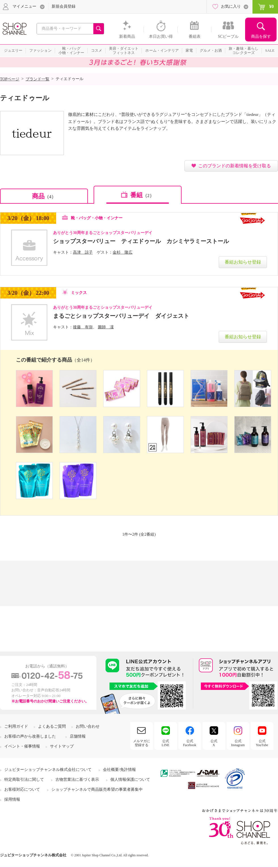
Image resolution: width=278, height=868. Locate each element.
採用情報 (12, 799)
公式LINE (166, 743)
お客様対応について (22, 789)
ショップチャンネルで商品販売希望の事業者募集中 (97, 789)
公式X (214, 743)
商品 (44, 196)
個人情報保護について (130, 780)
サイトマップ (62, 746)
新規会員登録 (64, 6)
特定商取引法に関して (24, 780)
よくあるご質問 (52, 726)
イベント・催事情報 (22, 746)
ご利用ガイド (16, 726)
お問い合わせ (88, 726)
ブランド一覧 (37, 79)
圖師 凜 (106, 327)
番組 (142, 195)
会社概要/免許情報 (119, 770)
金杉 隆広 (123, 252)
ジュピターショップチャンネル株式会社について (48, 770)
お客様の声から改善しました (30, 736)
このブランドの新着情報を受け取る (235, 166)
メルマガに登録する (142, 743)
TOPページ (10, 79)
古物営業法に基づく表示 (77, 780)
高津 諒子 (83, 252)
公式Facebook (190, 743)
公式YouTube (262, 743)
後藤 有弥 (83, 327)
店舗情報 (78, 736)
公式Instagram (238, 743)
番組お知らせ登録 (243, 262)
